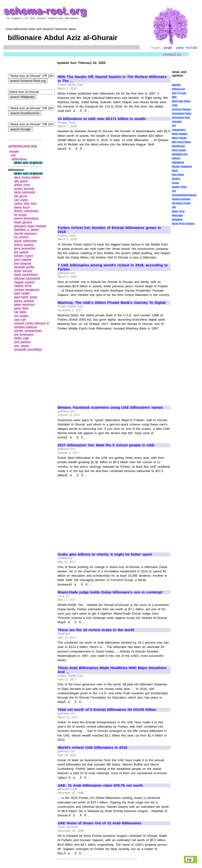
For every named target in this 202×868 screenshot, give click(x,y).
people (14, 151)
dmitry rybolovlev (26, 211)
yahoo (180, 48)
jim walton (21, 252)
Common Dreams (181, 110)
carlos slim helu (25, 204)
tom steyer (22, 346)
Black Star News (181, 101)
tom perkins (23, 342)
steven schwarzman (28, 331)
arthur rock (22, 185)
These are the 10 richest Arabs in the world (96, 630)
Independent (178, 130)
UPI (174, 207)
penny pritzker (24, 301)
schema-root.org (22, 146)
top (189, 859)
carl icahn (21, 200)
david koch (22, 207)
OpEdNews (178, 163)
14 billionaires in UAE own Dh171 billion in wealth (102, 119)
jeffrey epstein (24, 245)
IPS (174, 126)
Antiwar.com (178, 89)
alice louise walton (27, 177)
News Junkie (179, 150)
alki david (21, 181)
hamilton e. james (27, 230)
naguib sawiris (24, 282)
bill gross (21, 196)
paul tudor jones (26, 297)
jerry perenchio (25, 248)
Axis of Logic (179, 93)
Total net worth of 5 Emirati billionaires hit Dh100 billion (107, 710)
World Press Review (183, 224)
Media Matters (180, 134)
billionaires (19, 159)
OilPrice (176, 159)
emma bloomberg (26, 218)
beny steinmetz (25, 192)
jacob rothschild (25, 241)
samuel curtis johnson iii (32, 323)
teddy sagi (21, 338)
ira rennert (21, 237)
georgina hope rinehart (30, 226)
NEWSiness (178, 146)
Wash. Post (178, 212)
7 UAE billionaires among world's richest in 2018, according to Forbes (113, 267)
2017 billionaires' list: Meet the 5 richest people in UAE (106, 445)
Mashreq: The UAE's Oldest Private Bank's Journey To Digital (112, 303)
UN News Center (181, 203)
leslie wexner (23, 271)
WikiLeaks (177, 216)
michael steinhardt (27, 278)
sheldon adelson (26, 327)
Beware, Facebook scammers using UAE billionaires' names (110, 407)
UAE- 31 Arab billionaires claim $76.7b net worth (100, 785)
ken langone (23, 263)
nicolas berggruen (27, 290)
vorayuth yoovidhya (28, 349)
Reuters (176, 179)
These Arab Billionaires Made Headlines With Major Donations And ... (112, 670)
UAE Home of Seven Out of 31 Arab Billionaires (100, 823)
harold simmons (25, 233)
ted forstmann (24, 335)
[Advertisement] (98, 186)
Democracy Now (181, 118)
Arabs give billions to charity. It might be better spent (105, 554)
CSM (174, 105)
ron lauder (21, 316)
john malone (23, 260)
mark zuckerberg (26, 275)
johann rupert (24, 256)
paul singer (22, 293)
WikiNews (177, 220)
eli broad (20, 215)
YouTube (192, 48)
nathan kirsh (23, 286)
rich (13, 155)
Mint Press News (181, 142)
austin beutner (24, 189)
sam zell (20, 320)
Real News (178, 175)
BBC (174, 97)
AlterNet (176, 85)
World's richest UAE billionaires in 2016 (92, 748)
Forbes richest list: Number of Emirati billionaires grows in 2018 (109, 230)
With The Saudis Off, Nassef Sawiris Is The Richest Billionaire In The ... (112, 79)
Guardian (177, 122)
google (168, 48)
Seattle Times (179, 187)
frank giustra (23, 222)
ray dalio (20, 312)
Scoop (175, 183)
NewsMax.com (180, 154)
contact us (172, 54)
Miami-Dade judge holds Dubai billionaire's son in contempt (110, 592)
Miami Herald (179, 138)
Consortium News (181, 114)
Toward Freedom (181, 199)
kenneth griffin (24, 267)
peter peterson (24, 305)
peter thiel (21, 308)
